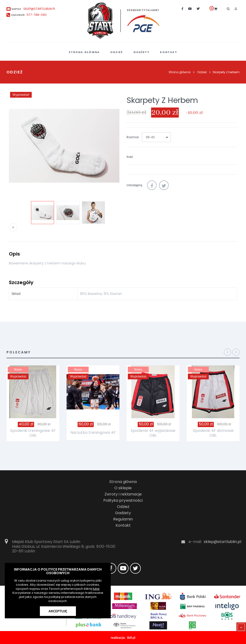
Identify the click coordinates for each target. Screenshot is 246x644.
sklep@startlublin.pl (222, 542)
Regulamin (123, 519)
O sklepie (123, 488)
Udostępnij (152, 185)
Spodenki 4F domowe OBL (213, 433)
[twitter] (198, 9)
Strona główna (180, 72)
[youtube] (190, 9)
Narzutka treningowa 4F (93, 432)
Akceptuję (58, 611)
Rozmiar (133, 137)
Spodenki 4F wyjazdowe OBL (153, 433)
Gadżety (123, 513)
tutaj (96, 589)
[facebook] (182, 9)
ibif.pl (131, 637)
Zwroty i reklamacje (123, 494)
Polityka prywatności (123, 500)
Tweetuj (164, 185)
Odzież (123, 507)
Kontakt (123, 525)
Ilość (130, 157)
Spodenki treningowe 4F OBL (33, 433)
